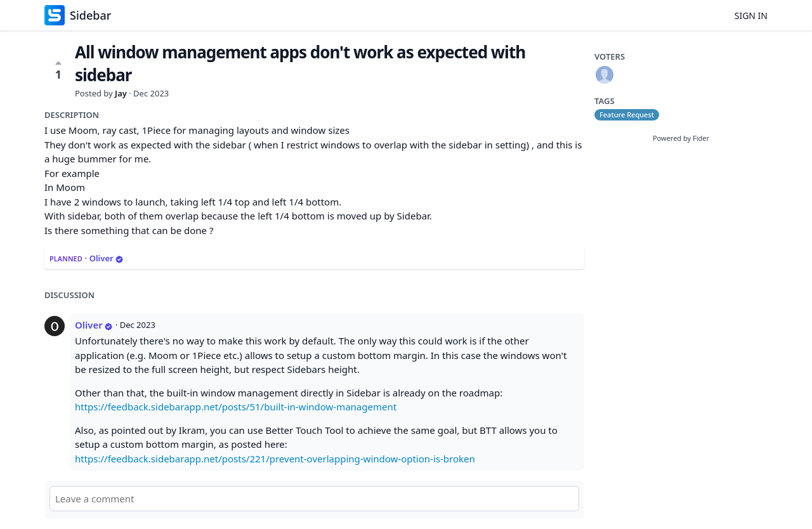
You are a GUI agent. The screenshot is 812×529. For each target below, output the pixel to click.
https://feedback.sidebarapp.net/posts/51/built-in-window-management (236, 407)
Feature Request (627, 114)
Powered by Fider (681, 138)
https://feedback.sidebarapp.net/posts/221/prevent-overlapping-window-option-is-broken (275, 459)
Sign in (751, 16)
